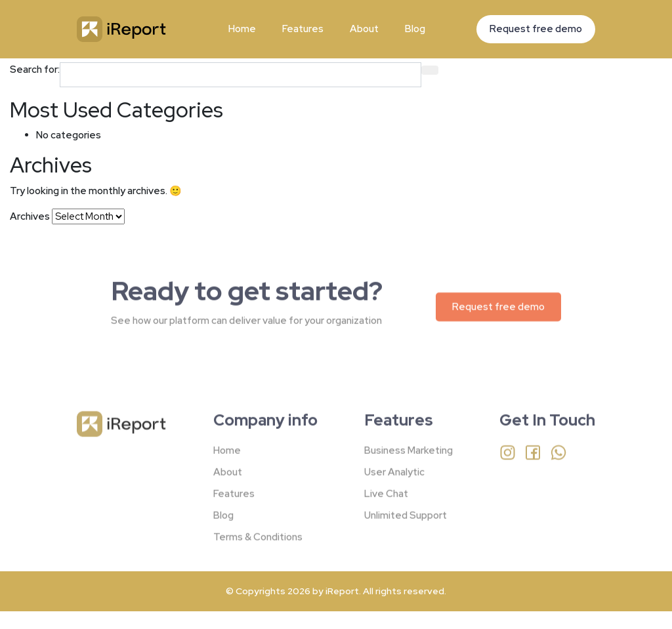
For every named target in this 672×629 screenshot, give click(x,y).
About (364, 29)
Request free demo (536, 29)
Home (242, 29)
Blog (415, 29)
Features (303, 29)
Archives (30, 216)
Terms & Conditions (258, 546)
